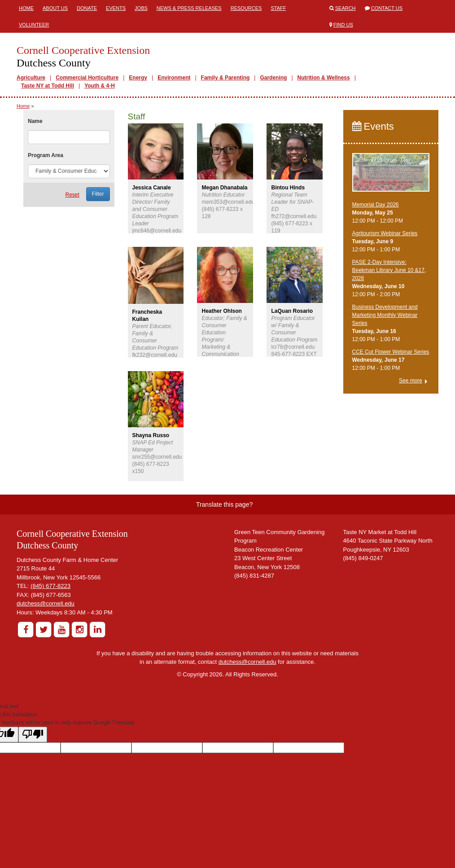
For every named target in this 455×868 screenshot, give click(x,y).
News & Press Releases (189, 8)
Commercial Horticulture (87, 78)
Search (346, 8)
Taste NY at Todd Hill (48, 86)
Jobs (141, 8)
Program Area (46, 155)
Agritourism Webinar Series (385, 233)
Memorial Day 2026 (376, 205)
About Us (55, 8)
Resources (246, 8)
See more (411, 381)
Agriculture (31, 78)
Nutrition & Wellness (324, 78)
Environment (174, 78)
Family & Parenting (225, 78)
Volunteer (34, 25)
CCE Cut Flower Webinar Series (391, 352)
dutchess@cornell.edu (46, 603)
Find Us (343, 25)
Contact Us (387, 8)
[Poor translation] (33, 734)
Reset (72, 195)
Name (35, 121)
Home (26, 8)
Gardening (273, 78)
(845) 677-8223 (50, 586)
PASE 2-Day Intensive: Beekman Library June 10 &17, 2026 (389, 270)
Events (116, 8)
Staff (278, 8)
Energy (138, 78)
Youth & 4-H (100, 86)
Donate (87, 8)
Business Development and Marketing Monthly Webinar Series (385, 315)
